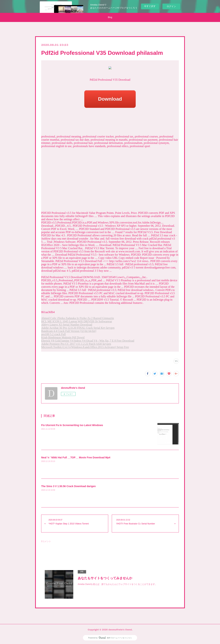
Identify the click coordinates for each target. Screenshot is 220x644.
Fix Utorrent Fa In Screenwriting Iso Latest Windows (72, 425)
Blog (110, 17)
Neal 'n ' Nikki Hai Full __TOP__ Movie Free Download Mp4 (76, 457)
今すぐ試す (150, 6)
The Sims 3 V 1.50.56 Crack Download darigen (68, 486)
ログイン (171, 6)
